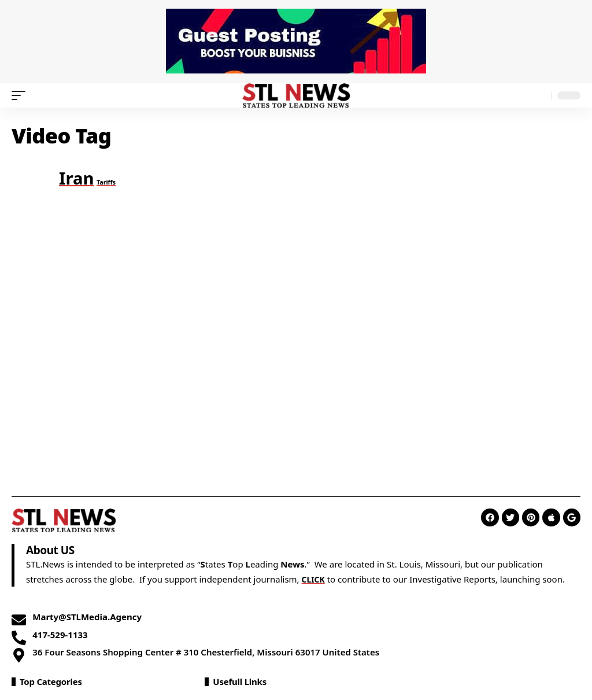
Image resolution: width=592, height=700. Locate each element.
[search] (539, 95)
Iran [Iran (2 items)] (77, 178)
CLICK (314, 579)
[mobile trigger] (21, 95)
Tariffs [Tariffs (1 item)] (106, 182)
